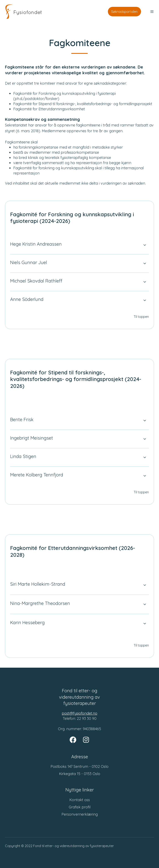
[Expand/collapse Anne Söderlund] (145, 300)
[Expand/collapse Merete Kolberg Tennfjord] (145, 476)
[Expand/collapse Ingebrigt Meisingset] (145, 439)
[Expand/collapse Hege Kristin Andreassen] (145, 245)
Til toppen (141, 317)
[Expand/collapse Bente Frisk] (145, 421)
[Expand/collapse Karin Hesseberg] (145, 624)
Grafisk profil (80, 807)
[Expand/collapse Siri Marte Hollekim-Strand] (145, 585)
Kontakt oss (80, 800)
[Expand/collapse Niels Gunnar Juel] (145, 263)
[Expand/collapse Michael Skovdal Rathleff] (145, 282)
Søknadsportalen (124, 12)
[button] (152, 12)
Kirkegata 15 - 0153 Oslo (80, 774)
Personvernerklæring (80, 814)
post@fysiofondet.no (79, 713)
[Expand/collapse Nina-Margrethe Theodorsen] (145, 604)
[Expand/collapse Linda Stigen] (145, 457)
